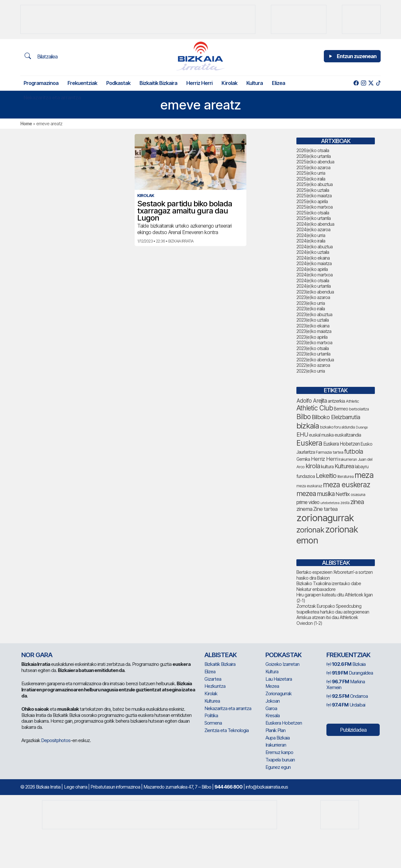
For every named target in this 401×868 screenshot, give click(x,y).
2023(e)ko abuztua (314, 314)
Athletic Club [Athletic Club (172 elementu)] (315, 408)
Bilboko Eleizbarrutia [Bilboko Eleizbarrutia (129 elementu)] (336, 417)
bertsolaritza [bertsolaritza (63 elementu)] (359, 409)
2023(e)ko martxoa (314, 342)
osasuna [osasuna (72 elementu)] (358, 495)
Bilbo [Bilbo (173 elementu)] (303, 417)
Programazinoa (41, 83)
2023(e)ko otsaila (313, 348)
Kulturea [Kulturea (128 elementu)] (344, 466)
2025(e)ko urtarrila (314, 218)
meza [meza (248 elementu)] (364, 475)
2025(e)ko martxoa (314, 207)
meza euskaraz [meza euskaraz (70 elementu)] (309, 486)
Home (26, 124)
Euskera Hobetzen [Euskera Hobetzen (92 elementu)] (341, 444)
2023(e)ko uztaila (313, 320)
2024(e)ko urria (311, 235)
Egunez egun (278, 767)
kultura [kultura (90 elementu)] (327, 467)
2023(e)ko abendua (315, 292)
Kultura (255, 83)
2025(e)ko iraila (311, 179)
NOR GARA (37, 655)
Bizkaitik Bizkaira (158, 83)
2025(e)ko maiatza (314, 196)
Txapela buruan (280, 760)
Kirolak (229, 83)
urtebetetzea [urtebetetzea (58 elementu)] (330, 503)
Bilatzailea (41, 56)
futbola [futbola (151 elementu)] (354, 451)
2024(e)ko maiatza (314, 263)
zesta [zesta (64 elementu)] (345, 503)
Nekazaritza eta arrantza (52, 98)
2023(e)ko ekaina (313, 326)
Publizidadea (353, 730)
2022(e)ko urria (311, 371)
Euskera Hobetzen (284, 723)
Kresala (272, 715)
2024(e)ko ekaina (313, 258)
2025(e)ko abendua (315, 162)
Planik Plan (275, 730)
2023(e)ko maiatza (314, 331)
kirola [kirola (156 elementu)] (313, 466)
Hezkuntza (215, 686)
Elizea (278, 83)
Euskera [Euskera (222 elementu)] (309, 443)
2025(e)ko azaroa (313, 167)
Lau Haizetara (279, 679)
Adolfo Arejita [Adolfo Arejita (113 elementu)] (312, 401)
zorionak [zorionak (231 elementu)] (310, 530)
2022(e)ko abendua (315, 360)
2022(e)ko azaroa (313, 365)
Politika (211, 715)
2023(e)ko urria (311, 303)
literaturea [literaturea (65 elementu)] (345, 476)
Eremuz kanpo (279, 752)
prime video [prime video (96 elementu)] (308, 502)
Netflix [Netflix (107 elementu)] (343, 494)
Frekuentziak (82, 83)
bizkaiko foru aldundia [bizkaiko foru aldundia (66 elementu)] (337, 427)
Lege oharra (76, 787)
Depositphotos (56, 740)
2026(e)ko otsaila (313, 150)
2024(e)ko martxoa (314, 275)
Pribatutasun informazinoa (115, 787)
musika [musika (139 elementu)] (326, 494)
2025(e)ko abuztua (314, 184)
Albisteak (221, 655)
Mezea (272, 686)
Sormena (213, 723)
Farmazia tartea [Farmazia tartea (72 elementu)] (329, 452)
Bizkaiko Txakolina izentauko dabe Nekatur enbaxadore (329, 586)
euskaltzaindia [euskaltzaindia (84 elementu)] (348, 435)
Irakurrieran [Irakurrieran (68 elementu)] (348, 459)
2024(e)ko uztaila (313, 252)
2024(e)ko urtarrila (314, 286)
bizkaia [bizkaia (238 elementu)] (308, 426)
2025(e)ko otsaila (313, 213)
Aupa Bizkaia (278, 738)
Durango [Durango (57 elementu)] (362, 427)
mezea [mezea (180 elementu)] (306, 493)
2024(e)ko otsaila (313, 280)
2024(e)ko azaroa (313, 229)
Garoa (271, 708)
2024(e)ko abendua (315, 224)
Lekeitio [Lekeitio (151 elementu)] (326, 476)
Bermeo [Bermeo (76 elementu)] (341, 409)
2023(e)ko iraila (311, 309)
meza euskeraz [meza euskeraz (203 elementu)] (346, 485)
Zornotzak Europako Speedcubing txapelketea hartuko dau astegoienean (333, 609)
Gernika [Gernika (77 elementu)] (303, 459)
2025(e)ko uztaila (313, 190)
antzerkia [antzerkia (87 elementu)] (336, 401)
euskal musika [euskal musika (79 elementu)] (321, 435)
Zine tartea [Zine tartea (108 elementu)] (325, 509)
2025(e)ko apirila (312, 201)
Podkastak (118, 83)
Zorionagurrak (278, 693)
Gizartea (213, 679)
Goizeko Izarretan (282, 664)
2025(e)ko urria (311, 173)
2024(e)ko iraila (311, 241)
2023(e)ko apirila (312, 337)
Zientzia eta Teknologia (226, 730)
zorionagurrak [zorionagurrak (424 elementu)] (325, 518)
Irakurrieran (276, 745)
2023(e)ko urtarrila (313, 354)
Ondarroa (347, 696)
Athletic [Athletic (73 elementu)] (352, 401)
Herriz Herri (199, 83)
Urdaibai (346, 705)
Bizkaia (346, 664)
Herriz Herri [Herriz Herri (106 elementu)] (324, 459)
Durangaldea (350, 673)
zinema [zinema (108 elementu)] (304, 509)
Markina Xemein (346, 685)
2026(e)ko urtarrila (314, 156)
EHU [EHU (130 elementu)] (302, 434)
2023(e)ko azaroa (313, 297)
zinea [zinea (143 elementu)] (357, 502)
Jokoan (272, 701)
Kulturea (212, 701)
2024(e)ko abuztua (314, 247)
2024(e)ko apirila (312, 269)
